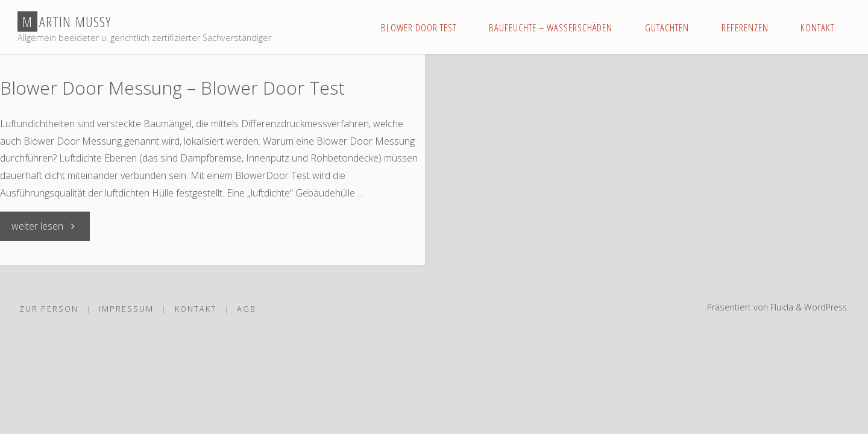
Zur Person (49, 308)
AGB (247, 308)
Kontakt (196, 308)
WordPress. (826, 307)
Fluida (779, 307)
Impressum (127, 308)
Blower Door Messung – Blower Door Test (172, 88)
